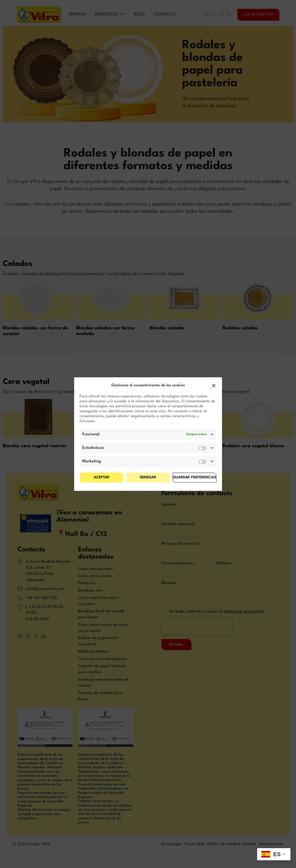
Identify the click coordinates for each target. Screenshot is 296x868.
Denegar (148, 477)
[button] (214, 386)
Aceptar (102, 477)
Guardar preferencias (195, 477)
